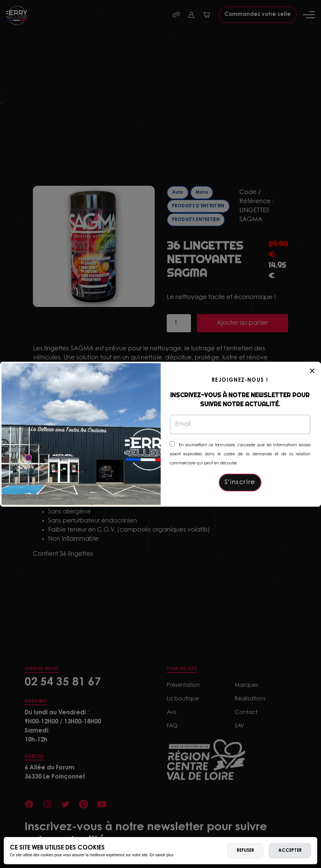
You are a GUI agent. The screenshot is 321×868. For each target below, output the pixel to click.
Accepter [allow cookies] (290, 851)
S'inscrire (240, 483)
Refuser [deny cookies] (245, 851)
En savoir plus (162, 855)
